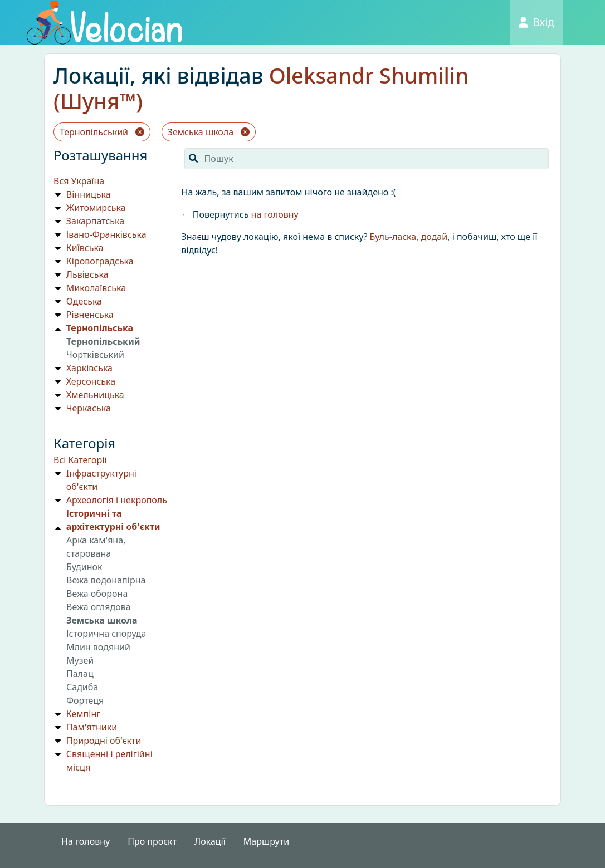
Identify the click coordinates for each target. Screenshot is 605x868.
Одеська (84, 301)
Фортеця (85, 700)
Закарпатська (95, 221)
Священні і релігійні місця (109, 761)
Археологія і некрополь (117, 500)
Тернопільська (100, 328)
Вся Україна (79, 181)
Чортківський (95, 355)
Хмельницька (95, 395)
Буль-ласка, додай (409, 237)
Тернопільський (102, 132)
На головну (86, 841)
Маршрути (266, 841)
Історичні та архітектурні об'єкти (113, 520)
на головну (275, 214)
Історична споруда (106, 634)
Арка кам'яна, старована (96, 547)
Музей (80, 660)
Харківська (89, 368)
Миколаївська (96, 288)
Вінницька (89, 194)
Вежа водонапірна (106, 580)
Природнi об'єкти (104, 741)
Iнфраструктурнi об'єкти (101, 480)
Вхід (536, 22)
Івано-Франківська (106, 234)
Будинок (84, 567)
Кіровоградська (100, 261)
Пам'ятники (92, 727)
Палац (80, 674)
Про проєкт (152, 841)
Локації (210, 841)
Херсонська (91, 381)
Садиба (82, 687)
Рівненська (90, 315)
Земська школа (209, 132)
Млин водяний (98, 647)
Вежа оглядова (99, 607)
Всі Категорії (80, 460)
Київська (85, 248)
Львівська (87, 274)
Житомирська (96, 208)
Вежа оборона (97, 594)
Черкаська (89, 408)
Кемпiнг (83, 714)
